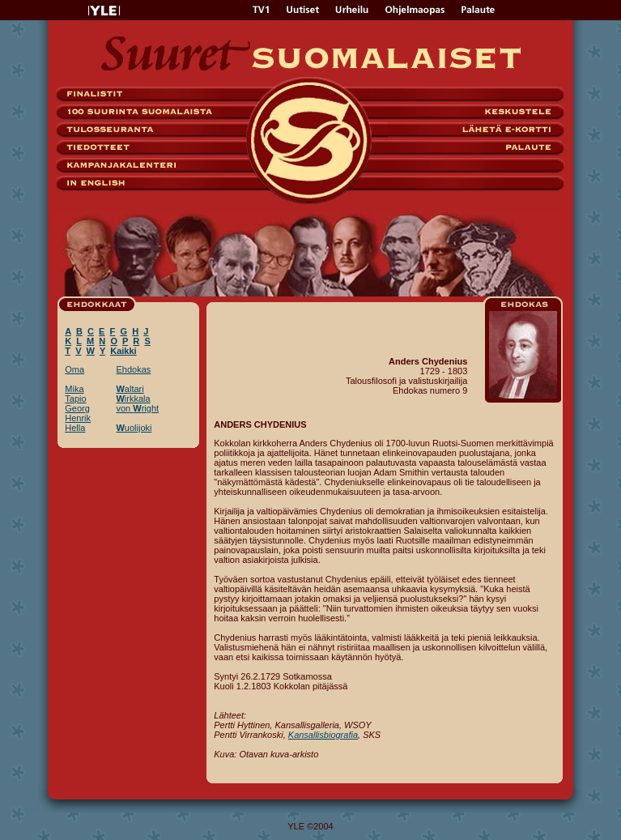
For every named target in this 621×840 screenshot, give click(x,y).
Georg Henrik (78, 413)
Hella (75, 428)
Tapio (75, 399)
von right (137, 408)
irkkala (133, 399)
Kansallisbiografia (323, 735)
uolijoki (134, 428)
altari (130, 389)
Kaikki (123, 351)
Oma (74, 369)
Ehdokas (133, 369)
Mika (74, 389)
